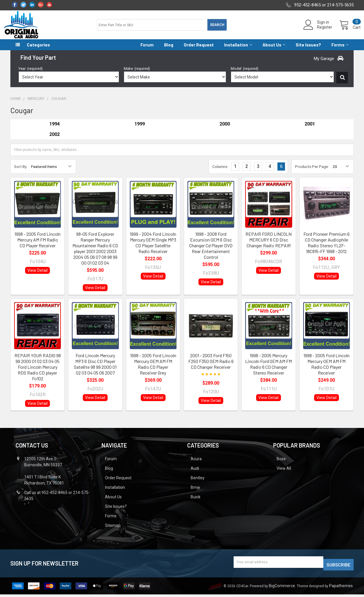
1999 (140, 129)
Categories (38, 50)
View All (284, 474)
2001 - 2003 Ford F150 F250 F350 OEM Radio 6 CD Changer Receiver (211, 366)
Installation (238, 50)
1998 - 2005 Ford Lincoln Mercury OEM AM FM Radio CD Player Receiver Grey (153, 369)
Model (245, 74)
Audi (195, 474)
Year (31, 74)
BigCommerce (282, 588)
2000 (225, 129)
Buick (196, 502)
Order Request (199, 50)
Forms (340, 50)
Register (318, 31)
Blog (169, 50)
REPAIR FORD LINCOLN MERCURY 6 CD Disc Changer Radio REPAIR (269, 245)
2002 (55, 140)
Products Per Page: (312, 172)
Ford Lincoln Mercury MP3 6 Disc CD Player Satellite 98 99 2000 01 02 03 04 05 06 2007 (95, 369)
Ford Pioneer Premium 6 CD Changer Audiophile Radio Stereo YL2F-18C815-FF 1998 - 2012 (327, 248)
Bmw (195, 493)
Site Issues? (308, 50)
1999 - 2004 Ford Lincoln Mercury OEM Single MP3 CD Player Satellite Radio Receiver (153, 248)
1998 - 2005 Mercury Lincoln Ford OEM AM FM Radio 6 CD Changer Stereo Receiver (269, 369)
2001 (310, 129)
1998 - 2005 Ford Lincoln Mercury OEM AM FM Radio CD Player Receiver (327, 369)
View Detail (37, 276)
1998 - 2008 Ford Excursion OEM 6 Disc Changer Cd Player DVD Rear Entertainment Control (211, 251)
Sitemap (113, 531)
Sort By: (21, 172)
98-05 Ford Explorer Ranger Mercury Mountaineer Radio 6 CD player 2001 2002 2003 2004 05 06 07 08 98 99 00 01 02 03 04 (95, 253)
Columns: (220, 172)
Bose (281, 464)
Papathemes (341, 588)
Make (137, 74)
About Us (274, 50)
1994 (55, 129)
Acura (196, 464)
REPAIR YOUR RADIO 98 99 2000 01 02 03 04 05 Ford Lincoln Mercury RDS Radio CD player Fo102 (38, 372)
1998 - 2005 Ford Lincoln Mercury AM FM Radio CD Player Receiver (37, 245)
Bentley (198, 483)
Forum (147, 50)
